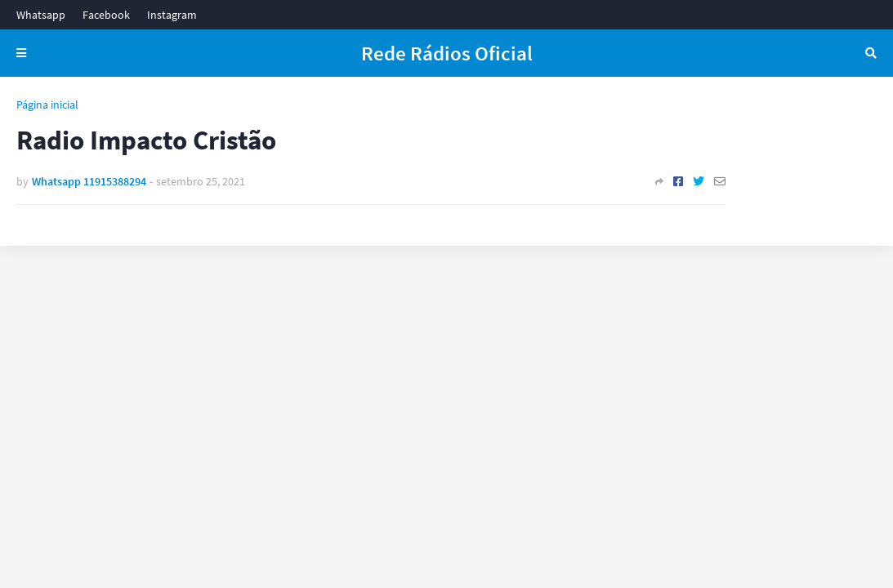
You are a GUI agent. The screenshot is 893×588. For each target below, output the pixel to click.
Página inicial (47, 105)
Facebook (106, 15)
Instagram (172, 15)
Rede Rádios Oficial (447, 53)
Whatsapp (41, 15)
